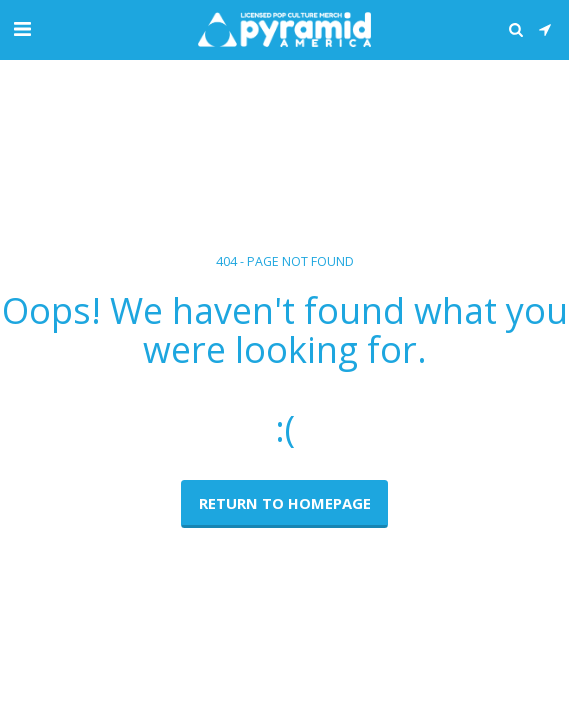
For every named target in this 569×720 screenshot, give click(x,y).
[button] (22, 28)
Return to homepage (285, 503)
